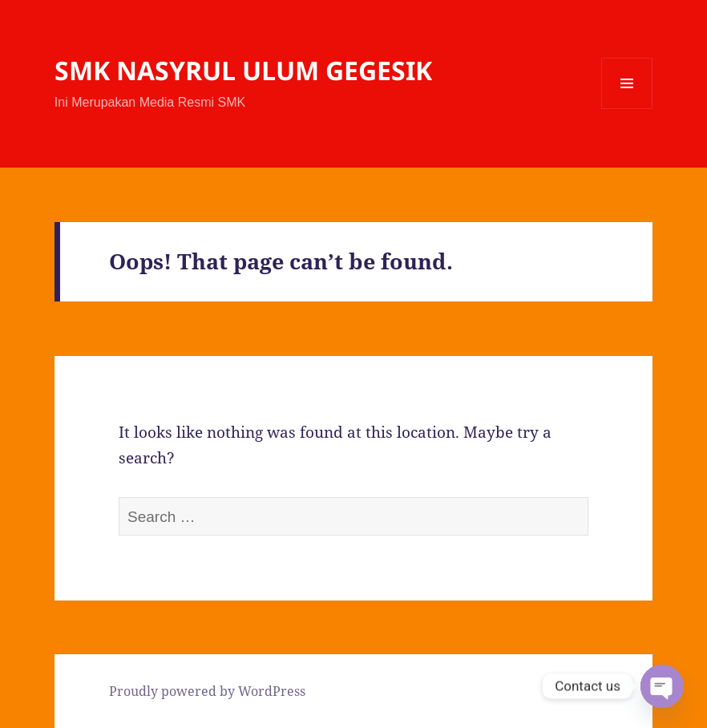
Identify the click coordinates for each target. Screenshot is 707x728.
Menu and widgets (627, 109)
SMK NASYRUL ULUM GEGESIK (243, 70)
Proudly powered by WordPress (207, 691)
